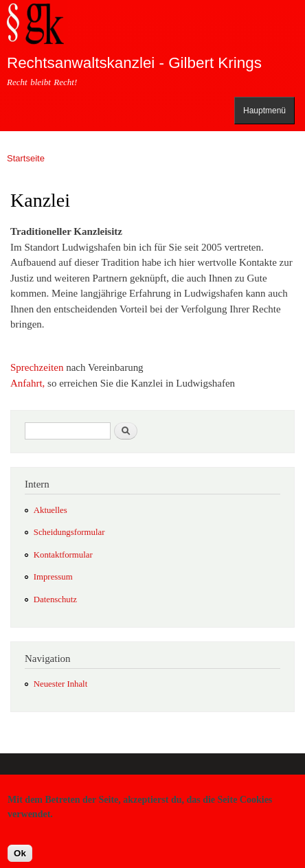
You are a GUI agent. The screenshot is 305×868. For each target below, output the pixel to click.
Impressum (53, 577)
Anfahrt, (27, 383)
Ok (20, 859)
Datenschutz (55, 599)
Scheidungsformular (69, 532)
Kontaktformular (63, 555)
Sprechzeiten (37, 367)
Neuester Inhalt (60, 684)
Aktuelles (50, 510)
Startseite (26, 158)
